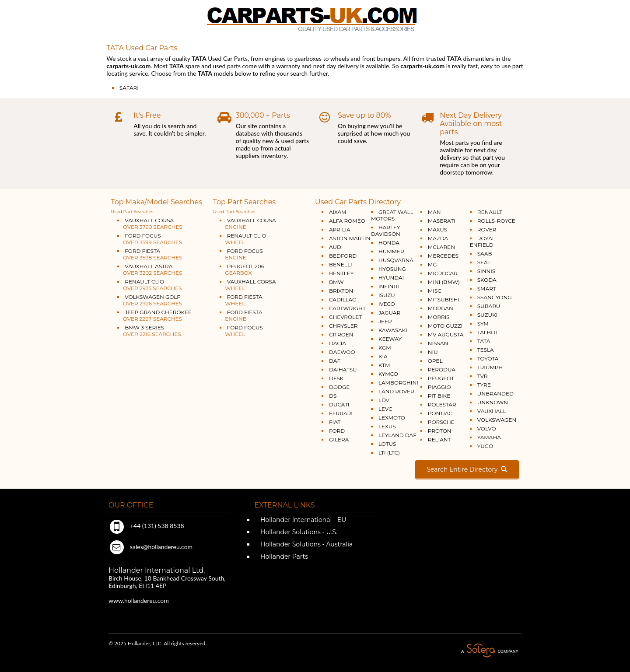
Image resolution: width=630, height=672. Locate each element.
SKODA (487, 280)
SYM (483, 324)
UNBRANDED (495, 394)
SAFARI (129, 88)
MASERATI (442, 221)
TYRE (484, 385)
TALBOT (488, 332)
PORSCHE (441, 422)
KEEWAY (390, 339)
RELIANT (439, 439)
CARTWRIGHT (347, 308)
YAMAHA (489, 437)
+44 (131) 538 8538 (146, 526)
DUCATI (339, 404)
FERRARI (341, 413)
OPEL (435, 361)
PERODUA (442, 369)
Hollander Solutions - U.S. (298, 532)
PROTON (440, 431)
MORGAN (441, 308)
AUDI (336, 247)
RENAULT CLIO (149, 285)
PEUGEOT (441, 378)
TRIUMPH (490, 367)
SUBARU (489, 306)
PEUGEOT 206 (242, 269)
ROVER (487, 229)
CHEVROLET (345, 317)
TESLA (486, 350)
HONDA (389, 243)
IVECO (387, 304)
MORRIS (439, 317)
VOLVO (487, 429)
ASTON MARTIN (350, 238)
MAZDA (438, 238)
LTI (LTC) (389, 453)
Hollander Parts (283, 556)
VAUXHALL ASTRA (150, 269)
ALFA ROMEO (347, 221)
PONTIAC (440, 413)
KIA (383, 356)
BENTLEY (341, 273)
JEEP (385, 321)
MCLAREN (441, 247)
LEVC (385, 409)
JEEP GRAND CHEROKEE (154, 315)
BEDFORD (343, 256)
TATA (484, 341)
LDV (384, 400)
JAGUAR (389, 313)
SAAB (485, 254)
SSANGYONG (495, 297)
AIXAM (338, 212)
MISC (435, 291)
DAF (335, 361)
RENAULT (490, 212)
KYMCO (388, 374)
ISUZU (387, 295)
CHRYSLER (343, 326)
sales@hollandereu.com (150, 547)
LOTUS (387, 444)
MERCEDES (443, 256)
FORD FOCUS (150, 239)
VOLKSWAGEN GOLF (150, 300)
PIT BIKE (439, 396)
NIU (433, 352)
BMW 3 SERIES (149, 331)
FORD (337, 431)
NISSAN (438, 343)
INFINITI (389, 286)
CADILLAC (343, 299)
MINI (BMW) (444, 282)
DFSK (336, 378)
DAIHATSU (343, 369)
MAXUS (437, 229)
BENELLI (341, 264)
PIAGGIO (439, 387)
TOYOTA (488, 359)
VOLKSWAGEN (497, 420)
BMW (336, 282)
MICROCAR (443, 273)
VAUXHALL (492, 411)
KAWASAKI (393, 330)
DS (333, 396)
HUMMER (391, 251)
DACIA (338, 343)
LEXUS (387, 426)
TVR (483, 376)
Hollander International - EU (302, 520)
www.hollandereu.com (139, 600)
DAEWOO (342, 352)
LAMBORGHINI (398, 383)
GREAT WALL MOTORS (392, 215)
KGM (385, 348)
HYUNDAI (391, 278)
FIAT (335, 422)
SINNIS (486, 271)
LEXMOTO (392, 418)
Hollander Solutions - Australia (306, 544)
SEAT (484, 262)
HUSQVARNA (396, 260)
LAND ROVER (396, 391)
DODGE (339, 387)
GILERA (339, 439)
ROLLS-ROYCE (496, 221)
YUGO (485, 446)
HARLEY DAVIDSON (386, 231)
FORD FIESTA (150, 254)
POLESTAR (442, 404)
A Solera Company (490, 651)
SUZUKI (487, 315)
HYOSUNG (392, 269)
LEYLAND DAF (397, 435)
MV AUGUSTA (446, 334)
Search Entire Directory (467, 469)
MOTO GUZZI (445, 326)
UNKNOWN (493, 402)
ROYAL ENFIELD (483, 241)
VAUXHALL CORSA (150, 224)
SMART (487, 289)
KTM (384, 365)
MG (432, 264)
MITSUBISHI (444, 299)
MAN (434, 212)
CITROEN (341, 334)
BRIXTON (341, 291)
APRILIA (340, 229)
